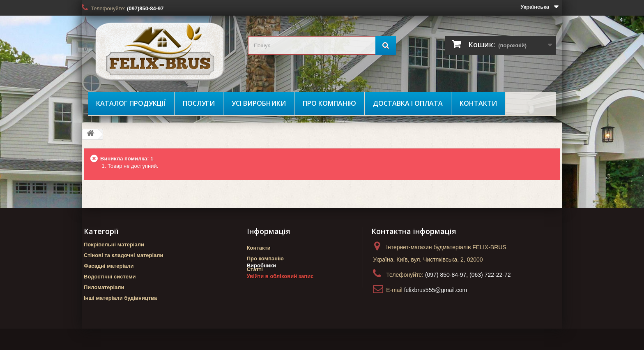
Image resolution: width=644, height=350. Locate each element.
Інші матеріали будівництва (120, 298)
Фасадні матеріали (109, 266)
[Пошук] (386, 45)
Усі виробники (259, 103)
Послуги (199, 103)
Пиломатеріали (104, 287)
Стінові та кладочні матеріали (124, 255)
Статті (255, 269)
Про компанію (329, 103)
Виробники (262, 284)
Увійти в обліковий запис (280, 294)
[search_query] (322, 45)
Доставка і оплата (408, 103)
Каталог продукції (131, 103)
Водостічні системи (110, 277)
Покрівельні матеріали (114, 245)
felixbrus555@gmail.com (436, 290)
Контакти (478, 103)
